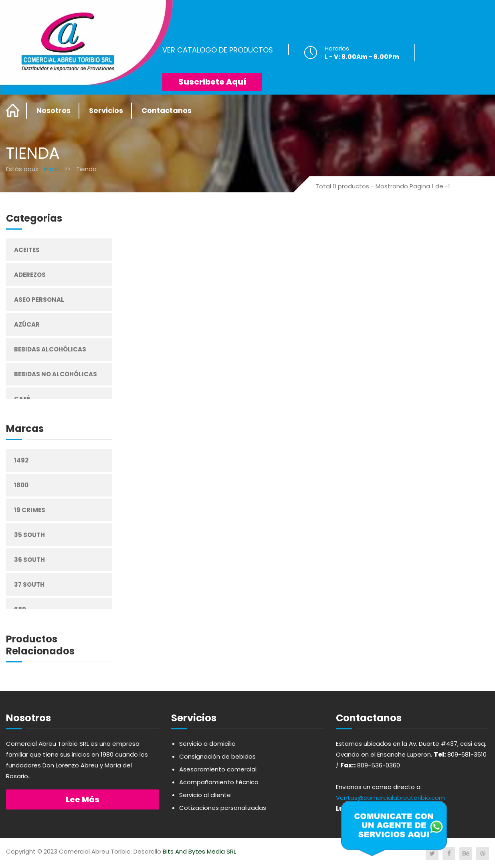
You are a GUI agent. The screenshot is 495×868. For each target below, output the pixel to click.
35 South (29, 535)
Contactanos (167, 110)
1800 (21, 485)
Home (13, 111)
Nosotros (54, 110)
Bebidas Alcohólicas (50, 349)
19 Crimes (30, 510)
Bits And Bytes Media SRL (199, 851)
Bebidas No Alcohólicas (56, 374)
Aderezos (30, 275)
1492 (21, 460)
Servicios (106, 110)
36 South (29, 560)
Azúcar (27, 324)
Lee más (83, 799)
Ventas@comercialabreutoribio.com (390, 798)
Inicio (51, 169)
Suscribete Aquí (212, 82)
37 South (29, 584)
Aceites (27, 250)
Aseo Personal (39, 300)
